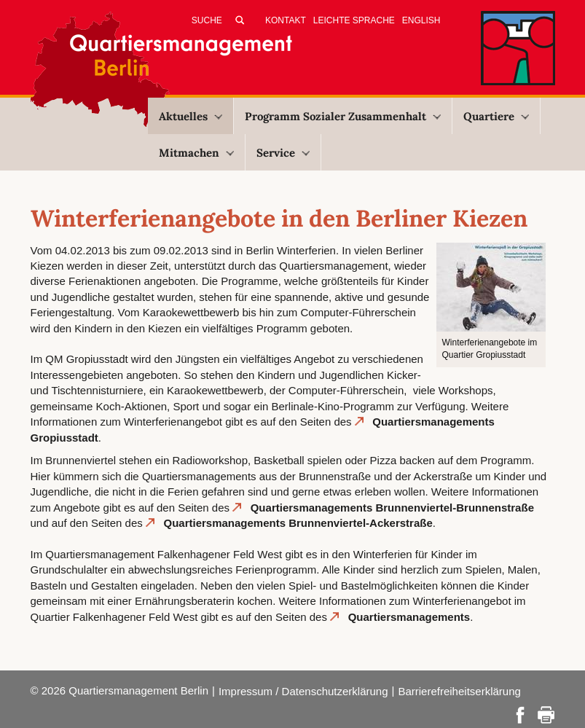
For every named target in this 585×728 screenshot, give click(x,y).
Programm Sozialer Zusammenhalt (343, 116)
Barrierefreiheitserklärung (459, 691)
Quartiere (496, 116)
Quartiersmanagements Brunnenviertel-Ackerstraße (298, 523)
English (421, 20)
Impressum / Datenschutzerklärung (303, 691)
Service (283, 153)
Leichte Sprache (354, 20)
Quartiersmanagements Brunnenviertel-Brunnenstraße (392, 508)
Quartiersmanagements (409, 617)
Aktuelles (191, 116)
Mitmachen (196, 153)
